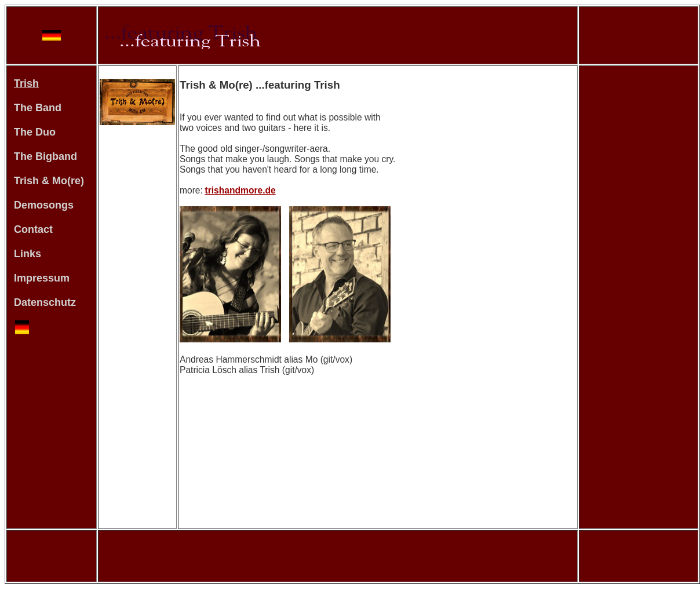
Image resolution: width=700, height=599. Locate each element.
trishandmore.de (240, 190)
